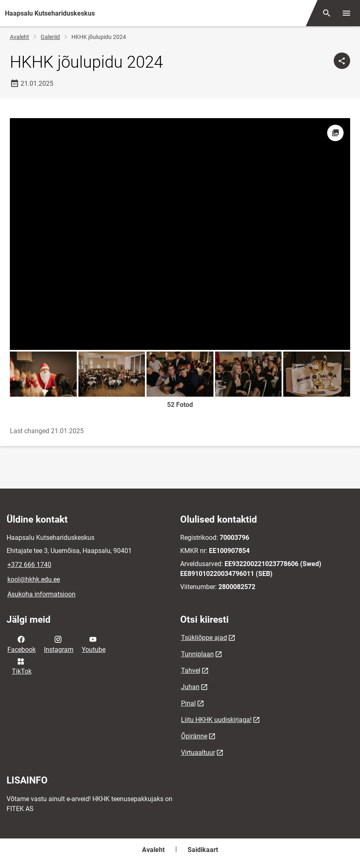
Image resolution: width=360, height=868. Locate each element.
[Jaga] (342, 61)
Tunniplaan (197, 654)
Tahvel (191, 670)
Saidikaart (203, 850)
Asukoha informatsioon (41, 594)
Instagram (59, 644)
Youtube (94, 644)
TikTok (22, 666)
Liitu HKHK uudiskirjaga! (216, 720)
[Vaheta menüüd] (346, 13)
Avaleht (19, 37)
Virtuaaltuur (198, 753)
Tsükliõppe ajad (204, 638)
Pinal (188, 703)
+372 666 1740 (29, 565)
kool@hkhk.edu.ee (34, 579)
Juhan (190, 687)
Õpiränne (194, 736)
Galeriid (50, 37)
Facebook (22, 644)
